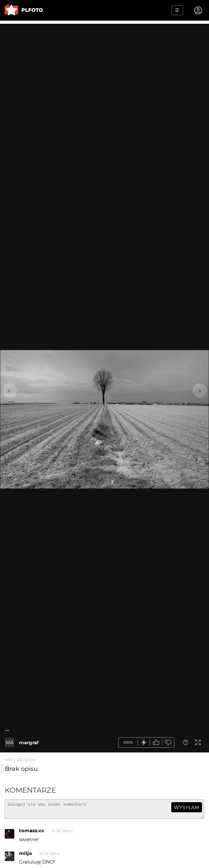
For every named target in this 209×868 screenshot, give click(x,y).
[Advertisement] (104, 68)
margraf (29, 742)
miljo (26, 856)
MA (10, 742)
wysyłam (186, 807)
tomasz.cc (32, 833)
